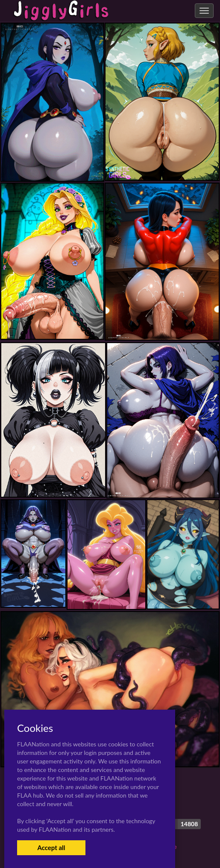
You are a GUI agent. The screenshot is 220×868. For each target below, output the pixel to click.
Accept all (51, 848)
